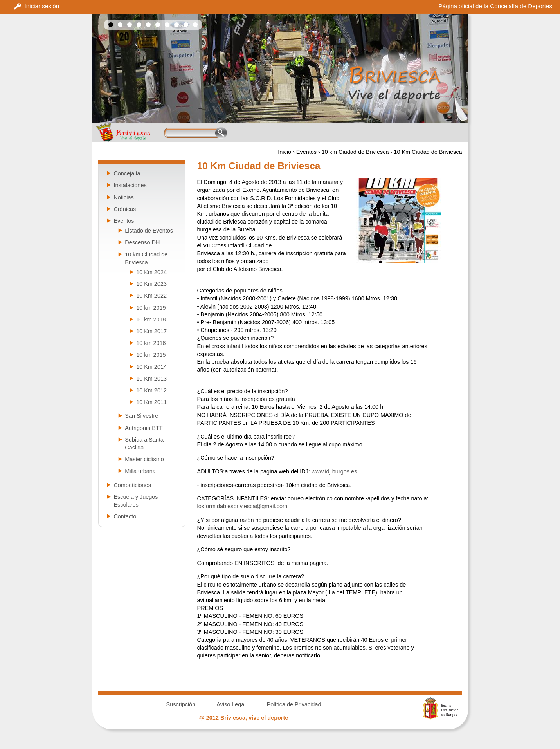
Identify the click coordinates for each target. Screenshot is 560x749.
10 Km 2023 (151, 284)
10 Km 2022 (151, 296)
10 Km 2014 (151, 367)
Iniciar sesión (42, 6)
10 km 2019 (151, 308)
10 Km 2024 (151, 272)
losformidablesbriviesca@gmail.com (242, 506)
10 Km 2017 (151, 331)
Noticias (123, 197)
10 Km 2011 (151, 402)
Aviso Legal (231, 704)
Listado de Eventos (149, 231)
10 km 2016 (151, 343)
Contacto (125, 516)
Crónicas (125, 209)
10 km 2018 (151, 319)
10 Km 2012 (151, 390)
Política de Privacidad (294, 704)
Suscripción (181, 704)
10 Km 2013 (151, 379)
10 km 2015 (151, 355)
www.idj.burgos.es (334, 471)
